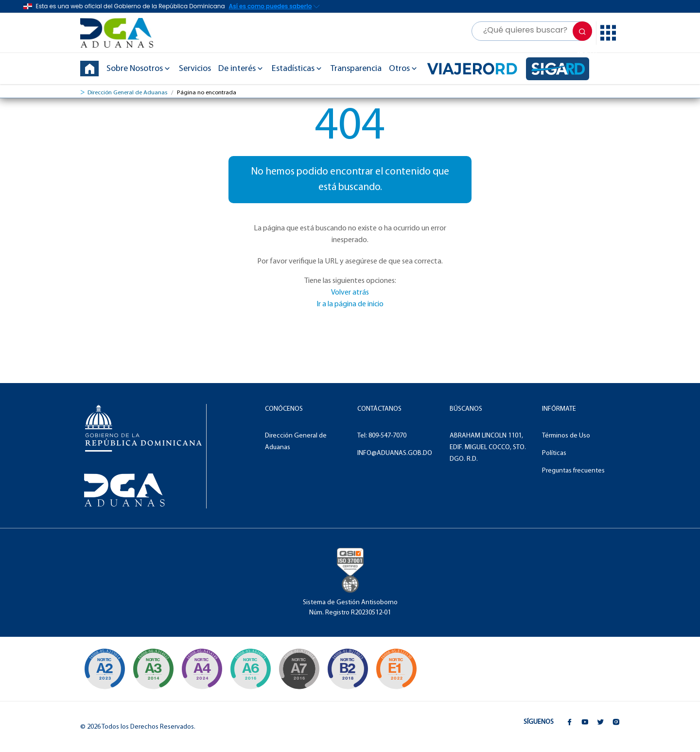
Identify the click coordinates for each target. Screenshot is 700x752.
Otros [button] (404, 69)
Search (584, 34)
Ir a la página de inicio (350, 304)
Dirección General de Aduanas (127, 93)
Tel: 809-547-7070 (382, 436)
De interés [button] (241, 69)
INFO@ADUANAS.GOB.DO (395, 453)
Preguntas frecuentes (573, 471)
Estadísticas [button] (297, 69)
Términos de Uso (566, 436)
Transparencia (356, 69)
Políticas (554, 453)
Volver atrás (350, 293)
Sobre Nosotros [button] (139, 69)
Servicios (195, 69)
